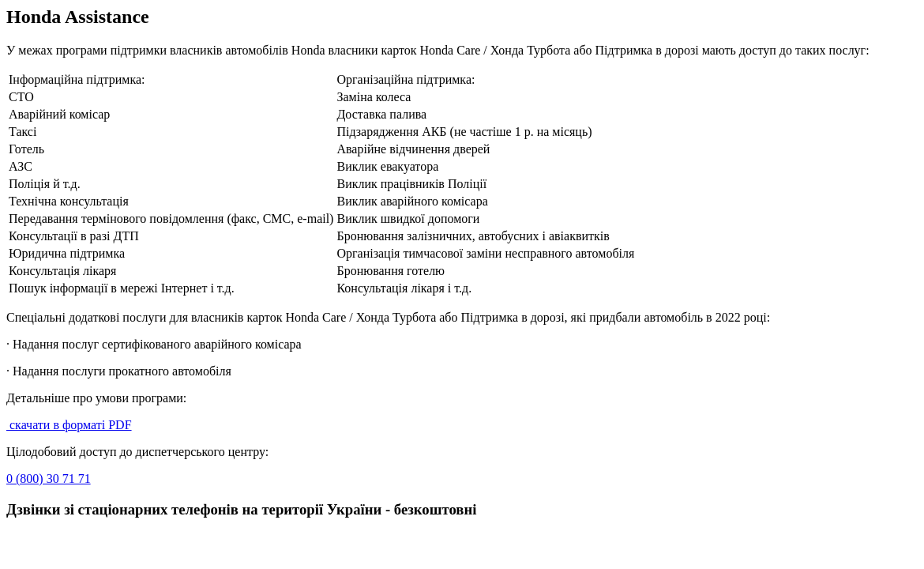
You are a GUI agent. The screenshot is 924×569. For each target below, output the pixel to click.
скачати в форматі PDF (69, 425)
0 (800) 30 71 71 (49, 479)
